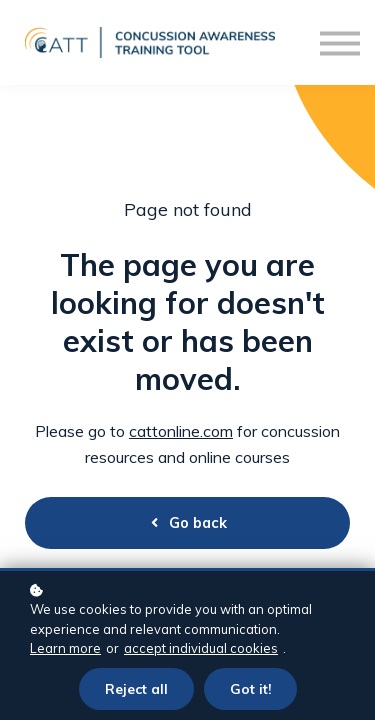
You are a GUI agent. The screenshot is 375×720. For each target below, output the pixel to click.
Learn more (65, 648)
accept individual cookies (201, 648)
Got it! (250, 688)
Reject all (136, 688)
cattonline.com (181, 431)
